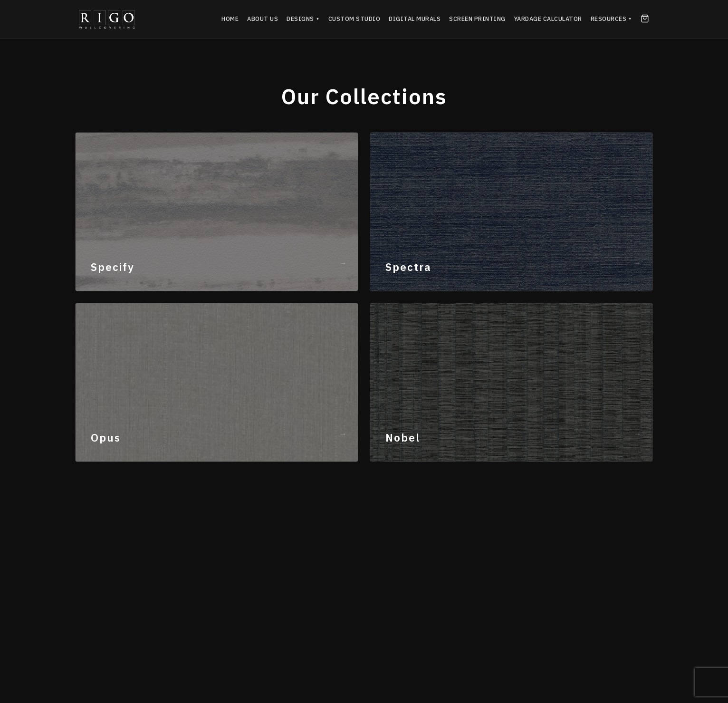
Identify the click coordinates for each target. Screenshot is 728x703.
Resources (611, 19)
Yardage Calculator (548, 19)
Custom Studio (354, 19)
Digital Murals (415, 19)
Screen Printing (477, 19)
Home (230, 19)
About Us (263, 19)
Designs (303, 19)
